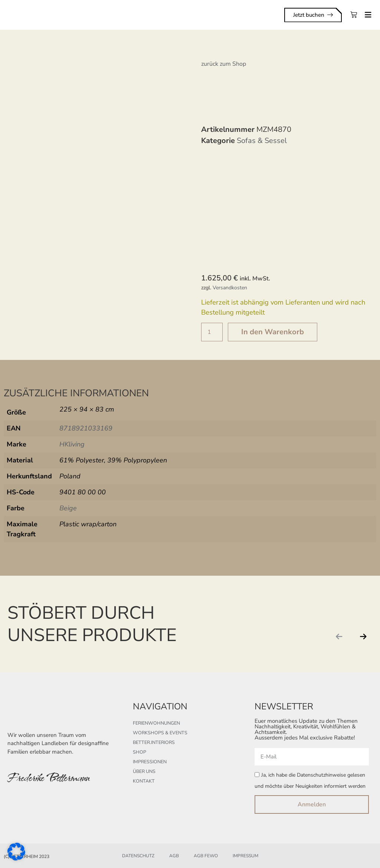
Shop (139, 752)
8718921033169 (86, 428)
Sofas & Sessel (262, 141)
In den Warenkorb (273, 332)
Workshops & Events (158, 733)
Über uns (144, 771)
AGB (174, 856)
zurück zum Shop (224, 64)
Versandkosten (230, 288)
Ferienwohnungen (156, 723)
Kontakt (143, 781)
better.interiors (153, 742)
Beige (68, 508)
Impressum (245, 856)
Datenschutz (138, 856)
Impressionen (149, 762)
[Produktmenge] (212, 332)
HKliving (72, 444)
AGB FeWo (206, 856)
